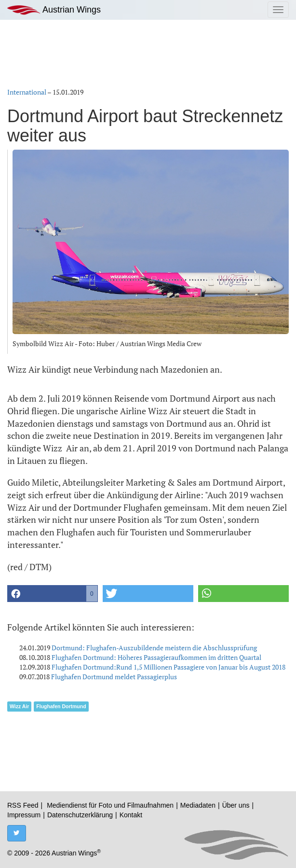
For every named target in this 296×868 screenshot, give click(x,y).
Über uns (236, 805)
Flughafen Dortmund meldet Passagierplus (114, 677)
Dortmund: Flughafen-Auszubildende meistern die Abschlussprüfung (154, 648)
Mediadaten (198, 805)
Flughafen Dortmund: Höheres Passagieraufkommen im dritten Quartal (156, 657)
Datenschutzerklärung (80, 815)
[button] (53, 594)
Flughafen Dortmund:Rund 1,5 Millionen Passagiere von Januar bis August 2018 (168, 667)
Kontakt (131, 815)
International (27, 92)
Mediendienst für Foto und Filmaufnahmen (110, 805)
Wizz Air (19, 706)
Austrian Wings (54, 10)
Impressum (24, 815)
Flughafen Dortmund (61, 706)
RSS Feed (23, 805)
